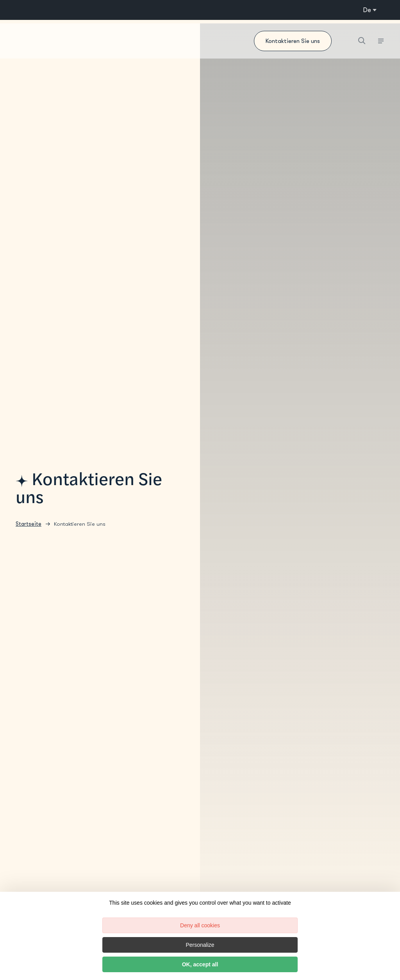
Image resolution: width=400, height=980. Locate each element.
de (367, 12)
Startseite (29, 527)
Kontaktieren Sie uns (268, 41)
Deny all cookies (200, 925)
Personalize (200, 945)
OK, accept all (200, 964)
